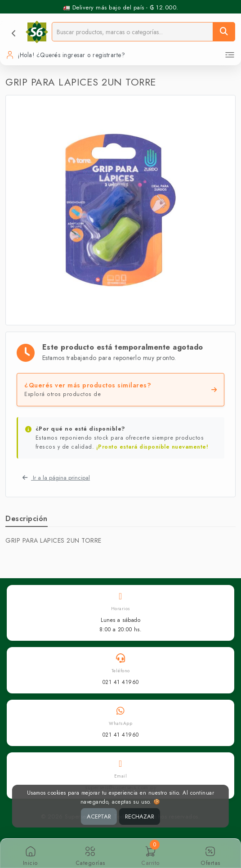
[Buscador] (132, 32)
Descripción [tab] (27, 519)
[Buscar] (224, 32)
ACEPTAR (99, 816)
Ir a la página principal (56, 478)
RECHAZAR (140, 816)
